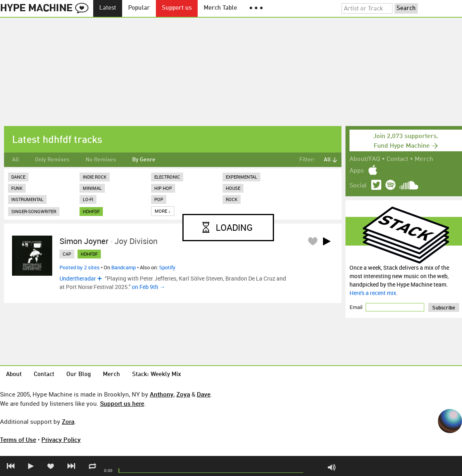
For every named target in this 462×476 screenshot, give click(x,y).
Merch (424, 159)
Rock (232, 199)
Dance (18, 177)
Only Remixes (52, 160)
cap (67, 254)
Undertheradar (78, 278)
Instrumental (27, 199)
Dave (204, 394)
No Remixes (101, 160)
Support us (177, 8)
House (233, 188)
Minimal (92, 188)
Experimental (241, 177)
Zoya (183, 394)
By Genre (144, 160)
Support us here (122, 403)
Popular (139, 8)
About (14, 375)
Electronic (167, 177)
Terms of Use (18, 439)
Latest (108, 8)
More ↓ (163, 211)
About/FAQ (365, 159)
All (15, 160)
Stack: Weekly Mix (157, 375)
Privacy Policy (61, 439)
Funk (17, 188)
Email (357, 307)
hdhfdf (91, 211)
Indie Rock (95, 177)
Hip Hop (163, 188)
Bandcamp (124, 267)
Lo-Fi (88, 199)
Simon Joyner (84, 241)
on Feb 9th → (148, 287)
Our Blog (79, 375)
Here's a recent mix (373, 293)
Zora (68, 421)
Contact (397, 159)
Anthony (162, 394)
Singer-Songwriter (34, 211)
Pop (159, 199)
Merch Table (220, 8)
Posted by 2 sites (80, 267)
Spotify (167, 267)
